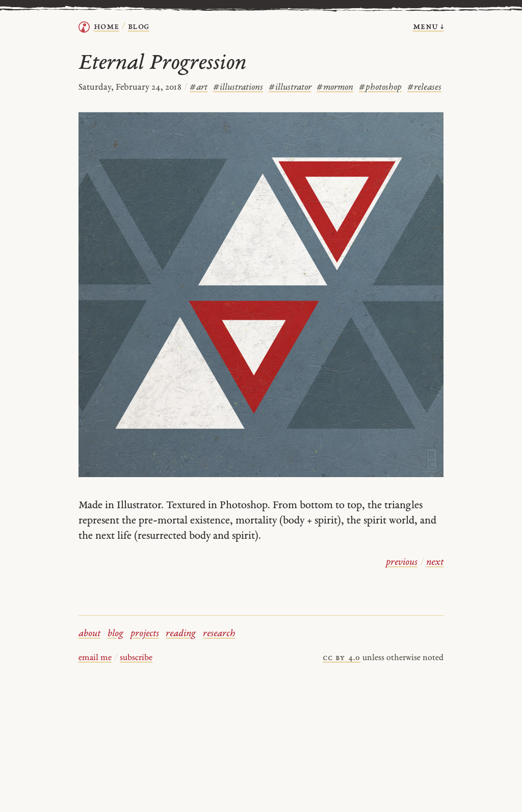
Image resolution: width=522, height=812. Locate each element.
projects (145, 634)
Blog (139, 27)
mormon (335, 87)
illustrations (238, 87)
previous (402, 562)
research (219, 634)
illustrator (290, 87)
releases (424, 87)
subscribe (136, 658)
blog (115, 634)
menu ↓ (428, 27)
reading (181, 634)
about (89, 634)
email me (95, 658)
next (435, 562)
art (199, 87)
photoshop (380, 87)
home (107, 27)
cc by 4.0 (342, 658)
